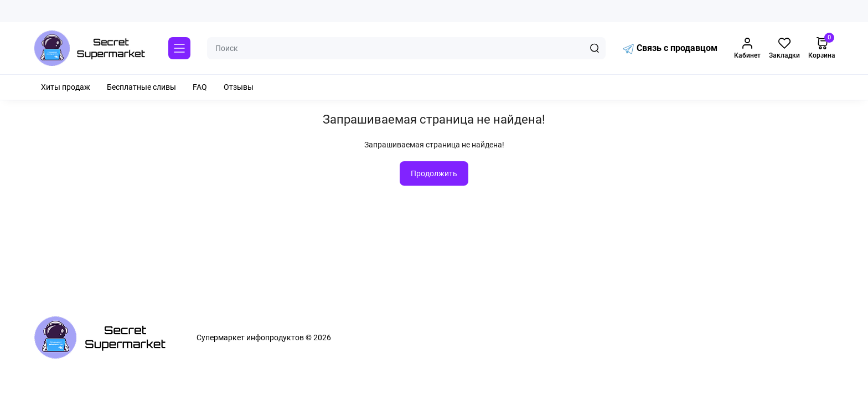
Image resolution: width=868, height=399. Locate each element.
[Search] (595, 48)
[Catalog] (179, 48)
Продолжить (434, 173)
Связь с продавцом (670, 49)
